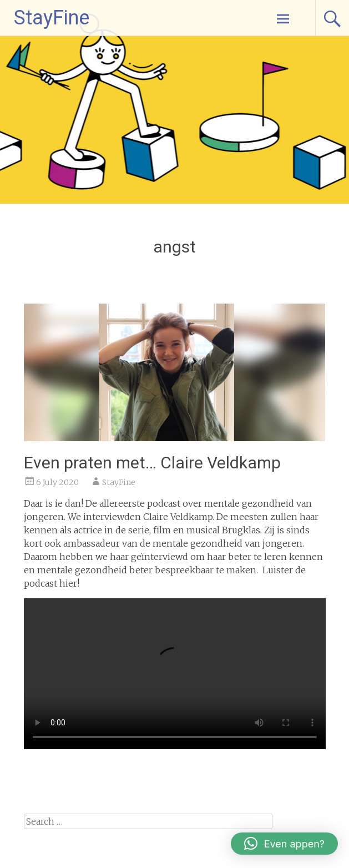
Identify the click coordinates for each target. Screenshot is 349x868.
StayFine (52, 18)
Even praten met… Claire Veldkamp (152, 463)
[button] (284, 844)
